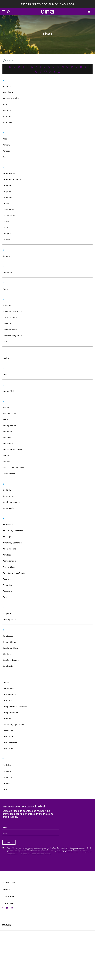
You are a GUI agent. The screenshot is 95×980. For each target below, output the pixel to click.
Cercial (6, 222)
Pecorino (7, 579)
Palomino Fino (9, 549)
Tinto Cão (7, 701)
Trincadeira (8, 731)
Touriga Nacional (11, 713)
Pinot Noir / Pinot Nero (13, 531)
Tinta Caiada (8, 749)
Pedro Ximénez (9, 561)
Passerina (7, 591)
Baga (5, 139)
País (4, 597)
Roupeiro (7, 613)
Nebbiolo (7, 490)
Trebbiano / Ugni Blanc (13, 725)
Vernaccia (7, 777)
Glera (5, 342)
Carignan (7, 191)
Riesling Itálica (9, 619)
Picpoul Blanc (9, 567)
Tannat (6, 683)
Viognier (6, 783)
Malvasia (7, 438)
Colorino (6, 240)
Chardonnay (8, 209)
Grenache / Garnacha (12, 311)
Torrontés (7, 719)
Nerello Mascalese (11, 502)
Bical (5, 157)
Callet (5, 228)
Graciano (7, 305)
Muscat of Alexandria (12, 450)
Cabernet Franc (10, 173)
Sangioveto (8, 666)
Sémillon (7, 654)
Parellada (7, 555)
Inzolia (6, 358)
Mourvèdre (7, 432)
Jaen (5, 375)
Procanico (7, 585)
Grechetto (7, 324)
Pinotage (7, 537)
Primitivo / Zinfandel (12, 543)
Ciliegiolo (7, 234)
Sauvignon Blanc (10, 648)
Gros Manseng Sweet (12, 336)
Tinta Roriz (8, 737)
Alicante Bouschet (11, 98)
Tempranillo (8, 689)
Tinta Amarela (9, 695)
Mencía (6, 456)
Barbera (6, 145)
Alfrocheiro (8, 92)
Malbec (6, 407)
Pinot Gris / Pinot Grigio (14, 573)
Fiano (5, 289)
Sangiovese (8, 636)
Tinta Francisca (10, 743)
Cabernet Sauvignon (12, 179)
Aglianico (7, 86)
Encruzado (7, 273)
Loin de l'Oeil (8, 391)
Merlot (5, 420)
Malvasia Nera (9, 413)
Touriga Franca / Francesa (15, 707)
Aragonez (7, 116)
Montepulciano (9, 426)
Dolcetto (6, 256)
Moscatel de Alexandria (13, 468)
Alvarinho (7, 110)
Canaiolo (7, 185)
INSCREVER (9, 842)
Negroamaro (8, 496)
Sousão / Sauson (11, 660)
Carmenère (7, 197)
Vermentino (8, 771)
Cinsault (6, 203)
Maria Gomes (9, 474)
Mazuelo (6, 462)
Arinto (5, 104)
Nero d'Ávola (8, 508)
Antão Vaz (7, 122)
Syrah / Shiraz (9, 642)
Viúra (5, 789)
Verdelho (7, 765)
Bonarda (6, 151)
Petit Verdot (8, 525)
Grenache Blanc (10, 330)
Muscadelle (8, 444)
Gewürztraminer (10, 318)
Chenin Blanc (9, 216)
